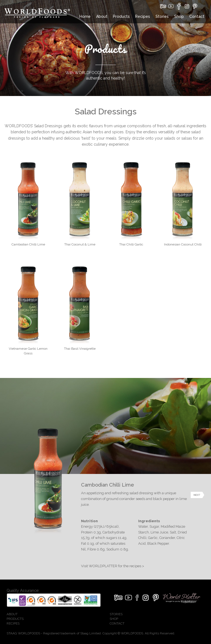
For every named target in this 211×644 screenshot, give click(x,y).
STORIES (116, 614)
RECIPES (13, 623)
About (102, 16)
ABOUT (12, 614)
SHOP (114, 619)
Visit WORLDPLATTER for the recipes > (113, 566)
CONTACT (117, 623)
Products (121, 16)
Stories (162, 16)
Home (85, 16)
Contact (197, 16)
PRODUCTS (15, 619)
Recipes (143, 16)
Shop (179, 16)
